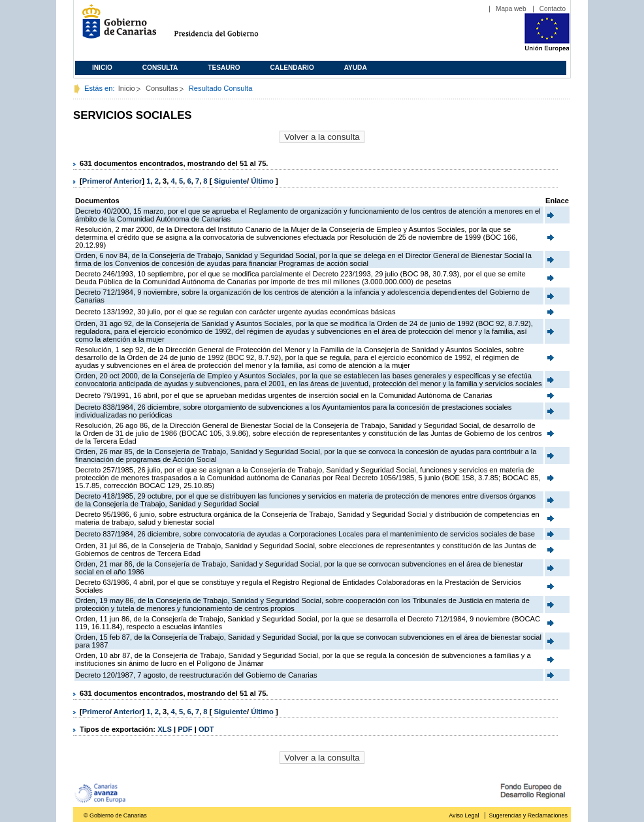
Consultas (162, 88)
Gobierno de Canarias (115, 26)
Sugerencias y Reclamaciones (528, 815)
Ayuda (356, 68)
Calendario (292, 68)
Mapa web (511, 9)
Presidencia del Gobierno (228, 26)
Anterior (128, 181)
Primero (96, 181)
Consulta (160, 68)
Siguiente (231, 181)
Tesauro (224, 68)
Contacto (553, 9)
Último (263, 181)
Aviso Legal (464, 815)
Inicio (102, 68)
